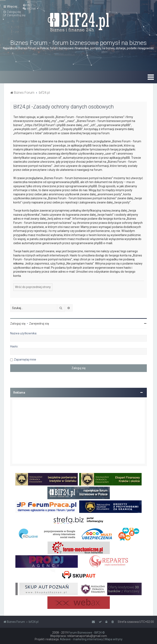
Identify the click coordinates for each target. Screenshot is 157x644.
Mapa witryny (114, 639)
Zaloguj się (18, 324)
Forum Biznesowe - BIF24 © (87, 633)
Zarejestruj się (39, 324)
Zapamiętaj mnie (25, 360)
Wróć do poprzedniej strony (33, 287)
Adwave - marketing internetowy (81, 639)
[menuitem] (27, 5)
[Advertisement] (78, 432)
